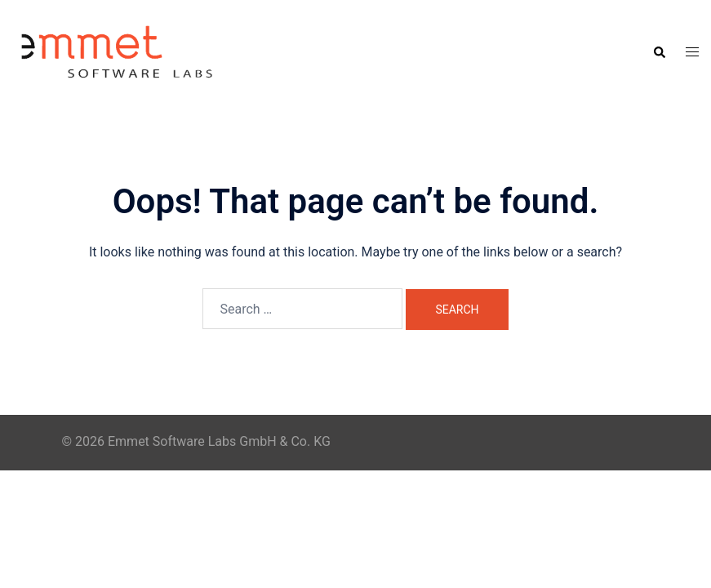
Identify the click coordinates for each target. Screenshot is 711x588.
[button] (659, 52)
